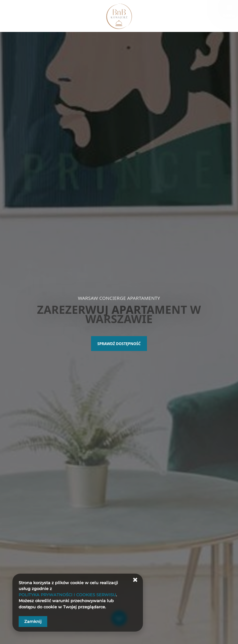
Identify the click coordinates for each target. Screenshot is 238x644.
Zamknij (33, 621)
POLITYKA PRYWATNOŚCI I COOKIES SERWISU (67, 595)
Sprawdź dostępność (119, 344)
